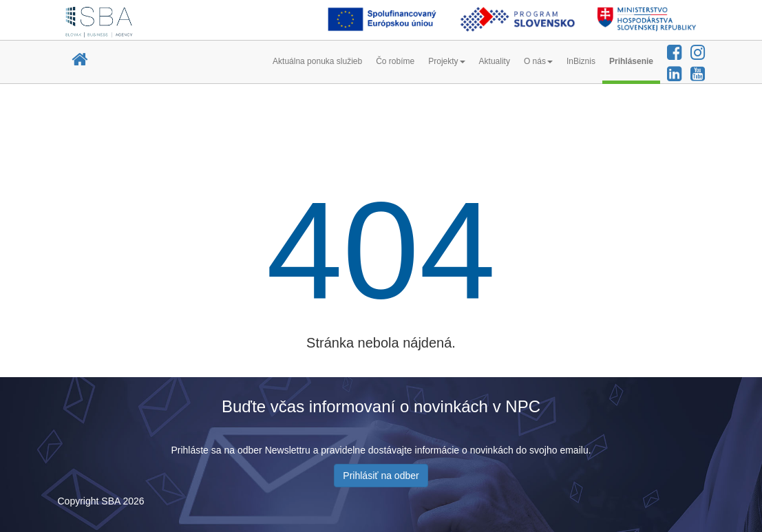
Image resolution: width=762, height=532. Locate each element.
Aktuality (495, 61)
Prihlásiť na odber (381, 476)
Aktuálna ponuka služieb (317, 61)
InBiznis (581, 61)
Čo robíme (395, 61)
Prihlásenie (631, 61)
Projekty (446, 61)
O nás (538, 61)
